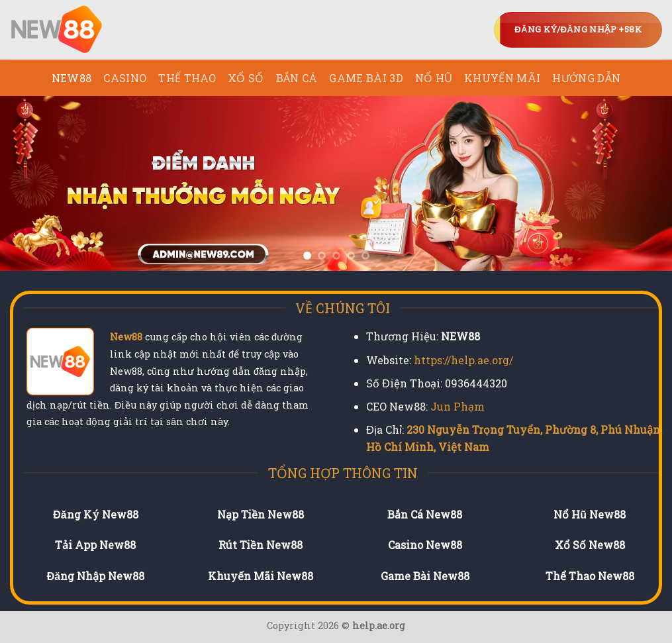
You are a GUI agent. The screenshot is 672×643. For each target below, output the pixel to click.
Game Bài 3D (366, 78)
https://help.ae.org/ (463, 360)
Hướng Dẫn (586, 78)
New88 (126, 337)
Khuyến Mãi (502, 78)
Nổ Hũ (434, 78)
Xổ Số (246, 78)
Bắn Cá (297, 78)
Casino (125, 78)
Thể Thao (187, 78)
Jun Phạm (457, 406)
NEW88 (72, 78)
